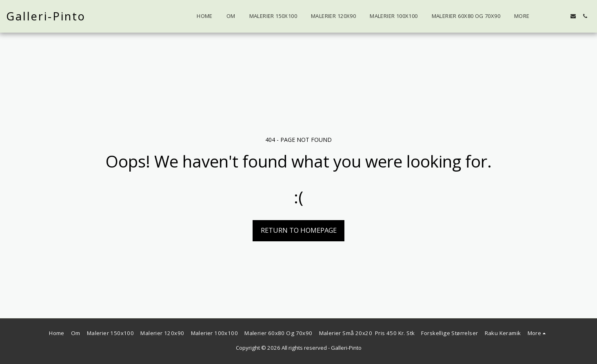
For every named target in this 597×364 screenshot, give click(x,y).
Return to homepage (299, 230)
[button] (561, 16)
